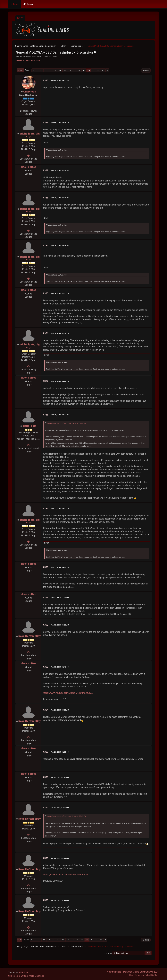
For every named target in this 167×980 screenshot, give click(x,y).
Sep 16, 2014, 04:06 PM (60, 381)
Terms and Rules (142, 975)
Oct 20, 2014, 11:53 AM (60, 598)
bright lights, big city (30, 135)
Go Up (19, 940)
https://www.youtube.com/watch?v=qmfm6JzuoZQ (68, 693)
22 (98, 70)
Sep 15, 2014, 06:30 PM (60, 198)
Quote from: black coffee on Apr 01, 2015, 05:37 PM (67, 816)
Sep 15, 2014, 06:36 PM (60, 246)
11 (46, 70)
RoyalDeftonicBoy (30, 636)
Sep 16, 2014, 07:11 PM (60, 415)
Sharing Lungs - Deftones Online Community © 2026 (133, 972)
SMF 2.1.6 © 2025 (17, 976)
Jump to (108, 953)
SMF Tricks (24, 972)
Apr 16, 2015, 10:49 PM (60, 900)
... (41, 70)
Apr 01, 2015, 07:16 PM (60, 808)
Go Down (20, 70)
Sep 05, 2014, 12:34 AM (60, 123)
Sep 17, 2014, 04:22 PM (60, 567)
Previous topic (23, 61)
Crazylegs (30, 92)
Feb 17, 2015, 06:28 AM (60, 625)
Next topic (36, 61)
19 (84, 70)
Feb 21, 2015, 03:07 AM (60, 710)
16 (70, 70)
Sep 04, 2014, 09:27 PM (60, 80)
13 (55, 70)
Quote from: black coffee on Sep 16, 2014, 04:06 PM (67, 423)
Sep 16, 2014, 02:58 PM (60, 333)
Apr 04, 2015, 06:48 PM (60, 858)
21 (94, 70)
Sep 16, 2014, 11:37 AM (60, 293)
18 (79, 70)
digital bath (29, 426)
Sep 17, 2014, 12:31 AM (60, 509)
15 (65, 70)
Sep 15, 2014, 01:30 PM (60, 171)
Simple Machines (36, 976)
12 (51, 70)
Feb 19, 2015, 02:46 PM (60, 667)
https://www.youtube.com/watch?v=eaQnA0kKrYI (67, 875)
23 (103, 70)
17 (74, 70)
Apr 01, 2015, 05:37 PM (60, 777)
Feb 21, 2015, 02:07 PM (60, 752)
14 (60, 70)
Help (131, 975)
